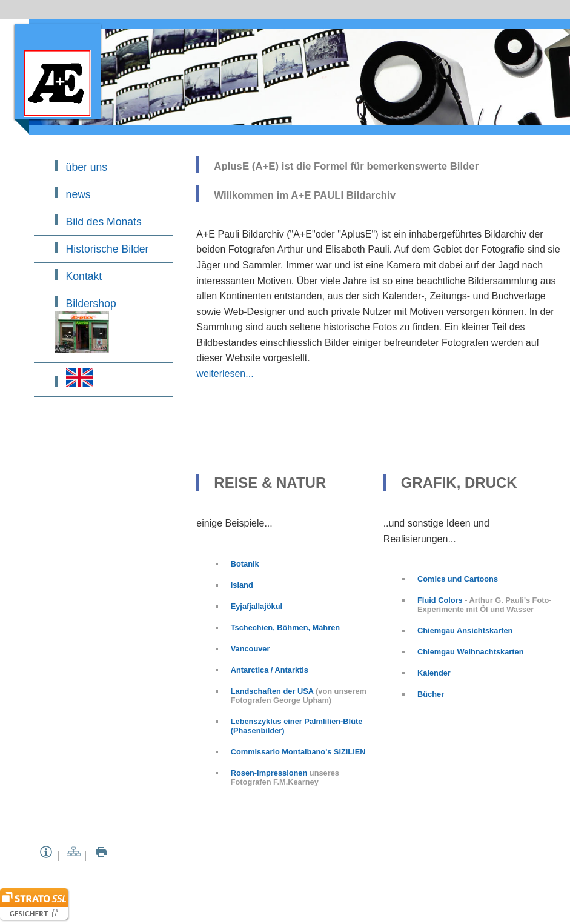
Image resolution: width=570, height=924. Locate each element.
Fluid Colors (440, 600)
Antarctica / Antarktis (270, 670)
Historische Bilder (108, 249)
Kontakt (84, 276)
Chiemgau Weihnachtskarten (470, 652)
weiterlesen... (225, 374)
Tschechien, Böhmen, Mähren (285, 627)
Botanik (245, 564)
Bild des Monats (104, 222)
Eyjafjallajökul (257, 606)
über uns (87, 167)
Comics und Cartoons (458, 579)
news (78, 194)
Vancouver (250, 649)
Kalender (434, 673)
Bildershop (86, 325)
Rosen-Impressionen (270, 773)
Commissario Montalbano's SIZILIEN (298, 752)
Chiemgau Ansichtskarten (465, 630)
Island (242, 585)
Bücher (431, 694)
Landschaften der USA (273, 691)
